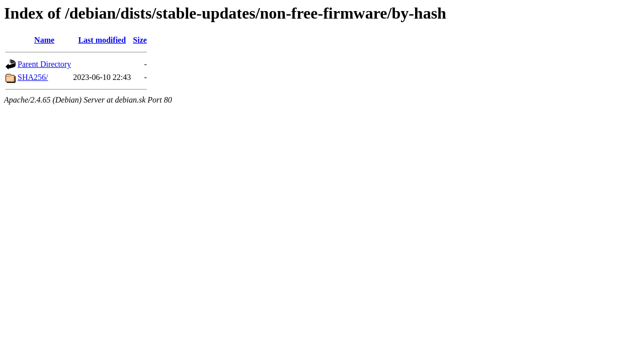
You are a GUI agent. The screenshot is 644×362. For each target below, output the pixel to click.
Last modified (102, 40)
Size (140, 40)
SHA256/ (33, 77)
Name (44, 40)
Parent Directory (44, 64)
